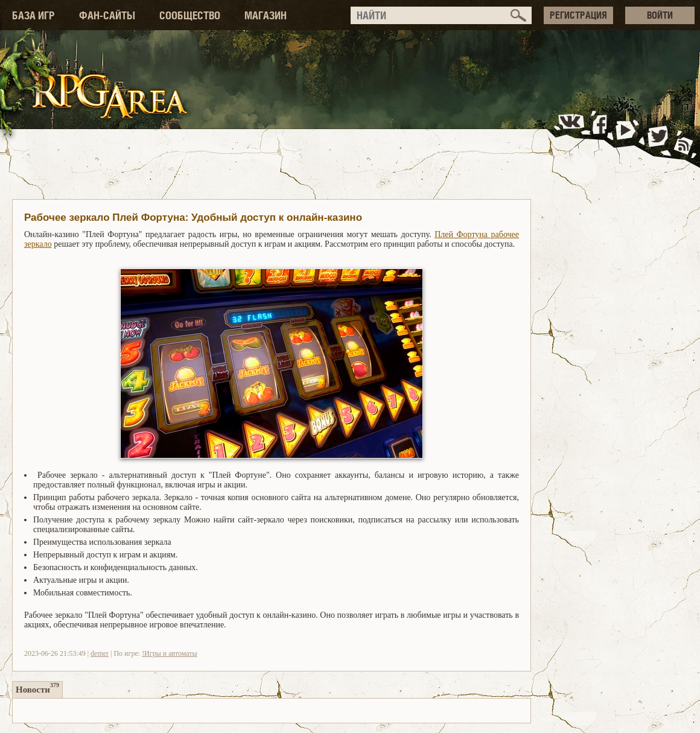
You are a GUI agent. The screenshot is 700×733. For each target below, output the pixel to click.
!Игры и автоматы (169, 653)
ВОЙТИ (660, 15)
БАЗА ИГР (33, 15)
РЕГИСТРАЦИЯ (578, 15)
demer (100, 653)
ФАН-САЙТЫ (107, 15)
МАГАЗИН (266, 15)
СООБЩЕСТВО (190, 15)
